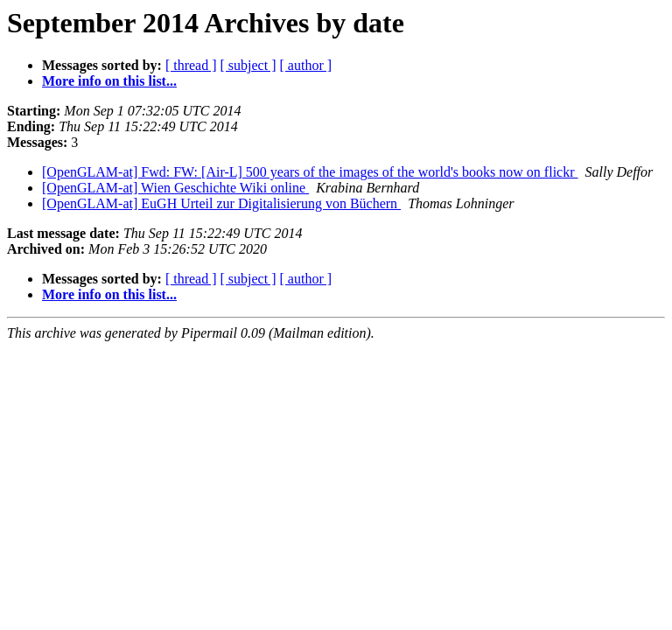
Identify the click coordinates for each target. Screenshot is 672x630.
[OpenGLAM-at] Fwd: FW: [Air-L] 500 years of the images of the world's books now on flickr (310, 172)
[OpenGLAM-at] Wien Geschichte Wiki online (175, 188)
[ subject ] (248, 65)
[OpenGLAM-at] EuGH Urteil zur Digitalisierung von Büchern (221, 203)
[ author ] (306, 65)
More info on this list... (109, 81)
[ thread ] (191, 65)
